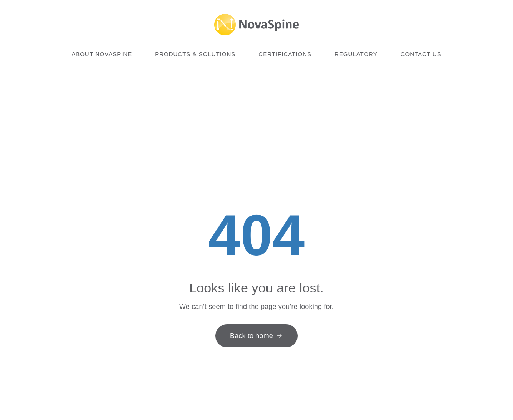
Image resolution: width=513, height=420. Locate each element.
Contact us (421, 54)
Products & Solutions (195, 54)
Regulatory (356, 54)
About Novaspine (102, 54)
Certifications (285, 54)
